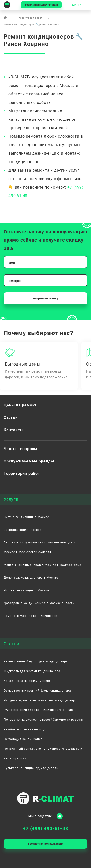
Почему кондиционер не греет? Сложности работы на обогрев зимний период (43, 725)
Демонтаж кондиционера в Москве (31, 578)
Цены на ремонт (20, 405)
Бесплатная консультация (41, 5)
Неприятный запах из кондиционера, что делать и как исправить (43, 754)
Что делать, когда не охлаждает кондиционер (39, 700)
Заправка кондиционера (23, 530)
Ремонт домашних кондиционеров (30, 616)
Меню (77, 5)
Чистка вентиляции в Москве (26, 517)
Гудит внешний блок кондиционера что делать (40, 710)
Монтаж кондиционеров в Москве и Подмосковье (42, 565)
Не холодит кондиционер (23, 739)
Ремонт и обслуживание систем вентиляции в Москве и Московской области (40, 547)
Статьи (11, 418)
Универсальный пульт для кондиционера (36, 661)
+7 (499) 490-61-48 (45, 828)
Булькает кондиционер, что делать (31, 768)
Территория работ (22, 474)
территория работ (31, 18)
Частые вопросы (21, 449)
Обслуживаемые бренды (29, 461)
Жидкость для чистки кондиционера (32, 671)
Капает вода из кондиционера (27, 681)
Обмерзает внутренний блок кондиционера (37, 691)
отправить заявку (46, 298)
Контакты (13, 430)
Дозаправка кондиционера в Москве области (39, 603)
